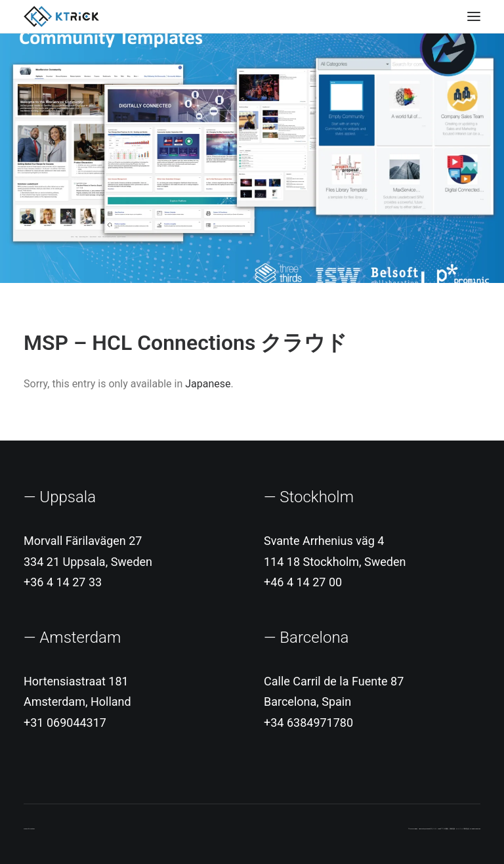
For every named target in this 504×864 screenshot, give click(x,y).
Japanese (208, 384)
